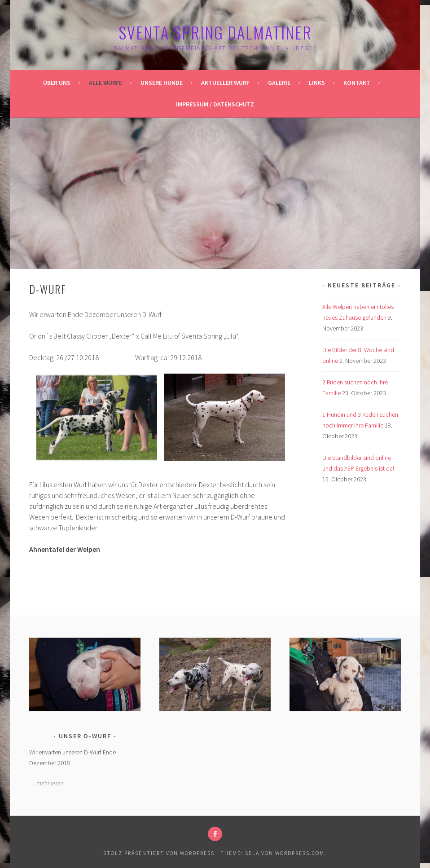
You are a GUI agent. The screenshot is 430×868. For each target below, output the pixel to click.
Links (317, 83)
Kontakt (357, 83)
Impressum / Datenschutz (215, 104)
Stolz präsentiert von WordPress (159, 853)
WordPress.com (300, 853)
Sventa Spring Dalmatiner (215, 32)
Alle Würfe (105, 83)
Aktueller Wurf (225, 83)
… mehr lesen (46, 783)
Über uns (57, 83)
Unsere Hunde (162, 83)
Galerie (279, 83)
